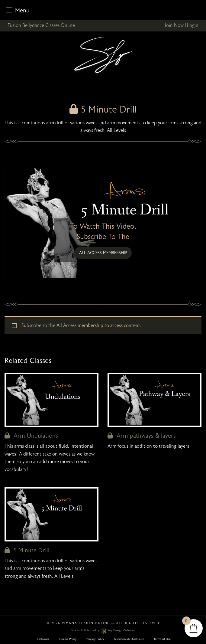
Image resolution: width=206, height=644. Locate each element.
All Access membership (103, 253)
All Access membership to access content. (99, 325)
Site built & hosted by (103, 630)
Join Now (174, 25)
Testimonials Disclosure (129, 639)
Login (193, 25)
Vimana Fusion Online (86, 623)
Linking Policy (68, 639)
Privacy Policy (95, 639)
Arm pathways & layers (142, 436)
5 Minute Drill (27, 550)
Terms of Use (162, 639)
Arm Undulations (31, 436)
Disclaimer (42, 639)
